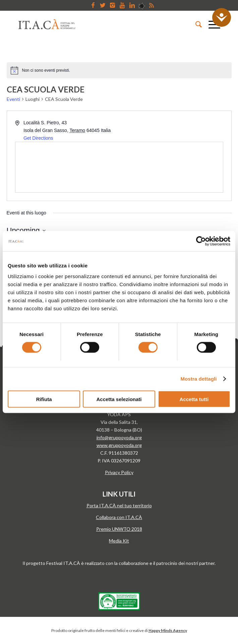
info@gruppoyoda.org (119, 437)
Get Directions (38, 138)
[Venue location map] (119, 167)
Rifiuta (44, 399)
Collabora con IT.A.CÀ (119, 517)
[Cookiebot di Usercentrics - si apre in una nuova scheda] (201, 241)
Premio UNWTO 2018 (119, 529)
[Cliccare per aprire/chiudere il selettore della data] (26, 230)
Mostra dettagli (198, 379)
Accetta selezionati (119, 399)
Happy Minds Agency (168, 630)
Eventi (13, 99)
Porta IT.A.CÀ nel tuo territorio (119, 505)
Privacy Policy (119, 472)
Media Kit (119, 541)
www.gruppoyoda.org (119, 445)
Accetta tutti (194, 399)
